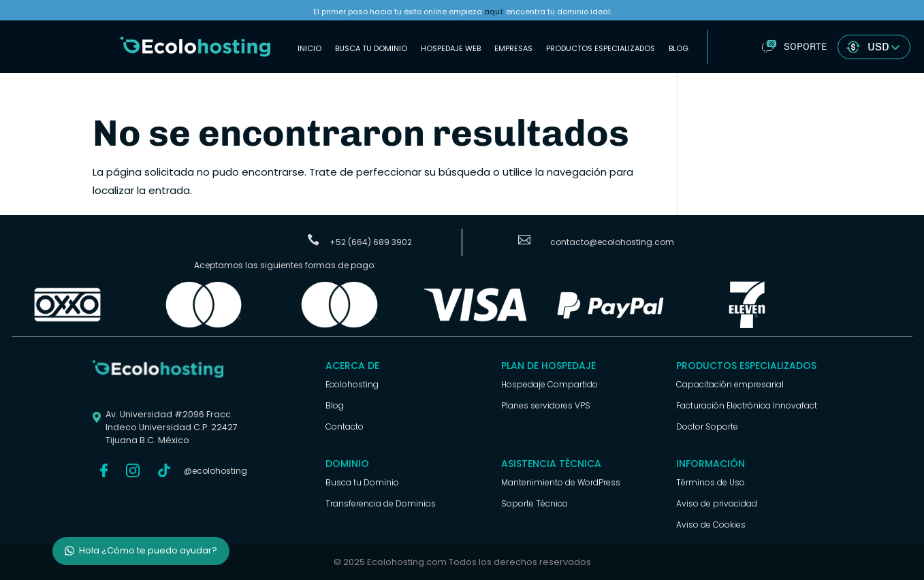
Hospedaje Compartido (549, 384)
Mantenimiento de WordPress (561, 482)
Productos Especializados (601, 48)
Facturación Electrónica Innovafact (747, 405)
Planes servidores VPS (546, 405)
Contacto (345, 426)
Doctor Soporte (707, 426)
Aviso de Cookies (711, 525)
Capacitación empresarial (730, 384)
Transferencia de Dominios (381, 503)
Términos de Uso (711, 482)
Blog (679, 48)
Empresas (513, 48)
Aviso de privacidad (717, 503)
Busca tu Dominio (371, 48)
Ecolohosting (352, 384)
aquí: (494, 12)
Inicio (309, 48)
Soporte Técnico (535, 503)
